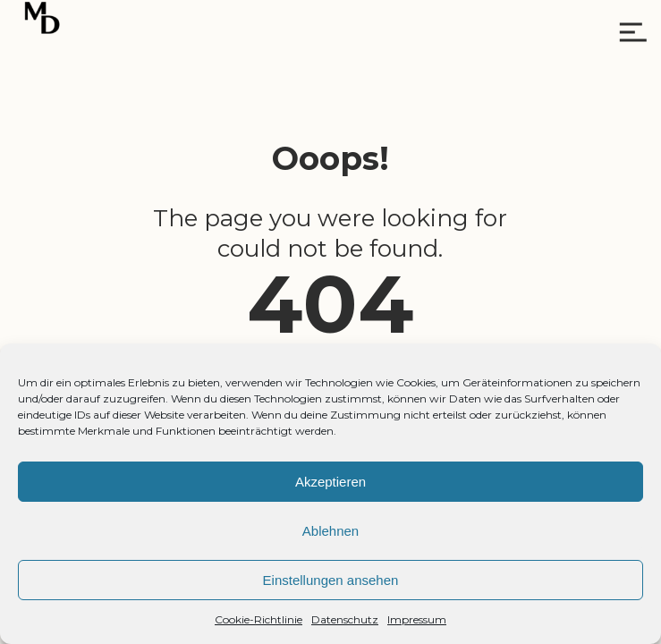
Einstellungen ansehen (331, 580)
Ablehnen (330, 531)
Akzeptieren (330, 482)
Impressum (417, 619)
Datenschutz (345, 619)
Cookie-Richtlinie (258, 619)
